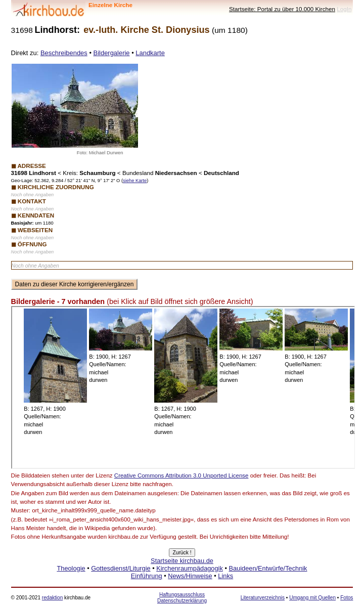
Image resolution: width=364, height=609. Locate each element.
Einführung (147, 576)
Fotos (347, 598)
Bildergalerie (112, 53)
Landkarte (150, 53)
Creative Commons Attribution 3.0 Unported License (181, 475)
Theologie (71, 568)
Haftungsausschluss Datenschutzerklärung (182, 598)
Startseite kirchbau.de (182, 561)
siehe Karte (135, 181)
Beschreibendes (64, 53)
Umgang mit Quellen (312, 598)
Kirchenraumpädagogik (190, 568)
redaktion (52, 598)
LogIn (344, 9)
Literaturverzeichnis (263, 598)
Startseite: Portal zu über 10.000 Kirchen (282, 9)
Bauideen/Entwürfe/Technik (268, 568)
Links (225, 576)
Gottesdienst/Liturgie (121, 568)
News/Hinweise (190, 576)
